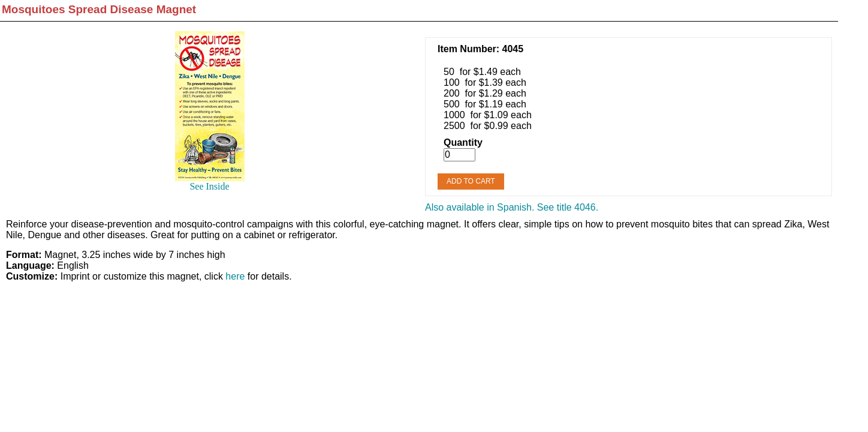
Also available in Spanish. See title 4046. (512, 207)
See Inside (209, 186)
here (235, 276)
